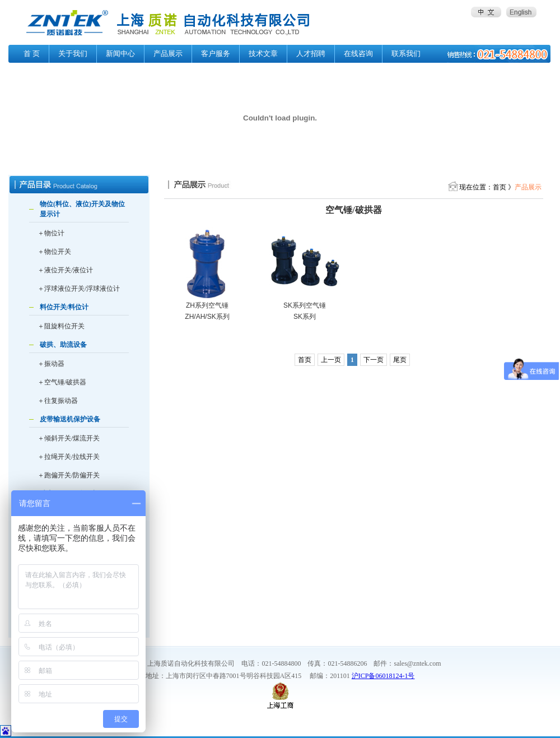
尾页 (400, 360)
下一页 (374, 360)
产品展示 (168, 54)
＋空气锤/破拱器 (62, 382)
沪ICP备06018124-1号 (383, 676)
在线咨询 (358, 54)
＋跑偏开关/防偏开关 (69, 475)
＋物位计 (51, 233)
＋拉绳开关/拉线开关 (69, 457)
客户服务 (216, 54)
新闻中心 (120, 54)
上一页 (331, 360)
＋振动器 (51, 364)
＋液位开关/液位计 (65, 270)
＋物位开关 (54, 252)
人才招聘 (311, 54)
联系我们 (406, 54)
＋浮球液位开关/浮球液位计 (79, 289)
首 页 (32, 54)
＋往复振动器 (58, 401)
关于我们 (73, 54)
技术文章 (263, 54)
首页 (305, 360)
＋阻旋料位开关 (61, 326)
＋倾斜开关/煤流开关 (69, 438)
